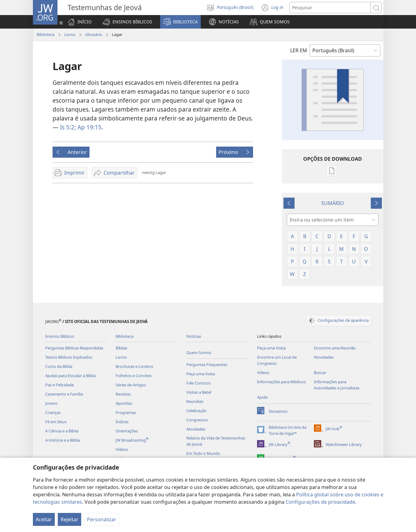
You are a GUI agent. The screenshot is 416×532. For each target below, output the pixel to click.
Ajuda (262, 397)
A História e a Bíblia (63, 440)
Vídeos (122, 449)
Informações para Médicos (281, 382)
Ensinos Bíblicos (60, 336)
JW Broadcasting (132, 440)
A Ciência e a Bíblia (62, 431)
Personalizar (102, 519)
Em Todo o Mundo (203, 453)
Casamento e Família (64, 394)
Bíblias (121, 348)
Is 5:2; (68, 127)
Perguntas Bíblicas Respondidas (74, 348)
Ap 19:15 (89, 127)
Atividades (196, 429)
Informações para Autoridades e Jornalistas (337, 385)
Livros (70, 34)
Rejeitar (69, 519)
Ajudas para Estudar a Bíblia (70, 376)
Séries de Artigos (131, 385)
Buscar (320, 372)
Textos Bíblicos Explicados (69, 357)
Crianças (53, 412)
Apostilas (124, 403)
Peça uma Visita (201, 374)
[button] (127, 22)
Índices (122, 422)
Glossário (94, 34)
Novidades (324, 357)
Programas (126, 412)
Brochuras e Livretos (134, 366)
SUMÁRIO (333, 203)
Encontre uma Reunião (335, 348)
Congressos (197, 420)
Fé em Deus (56, 422)
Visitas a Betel (199, 392)
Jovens (51, 403)
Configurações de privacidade (320, 502)
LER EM (299, 50)
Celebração (196, 411)
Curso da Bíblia (59, 366)
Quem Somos (199, 353)
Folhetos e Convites (134, 376)
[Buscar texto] (330, 8)
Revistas (123, 394)
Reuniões (195, 401)
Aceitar (44, 519)
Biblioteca (46, 34)
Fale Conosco (198, 383)
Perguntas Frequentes (207, 365)
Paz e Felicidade (59, 385)
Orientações (127, 431)
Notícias (194, 336)
